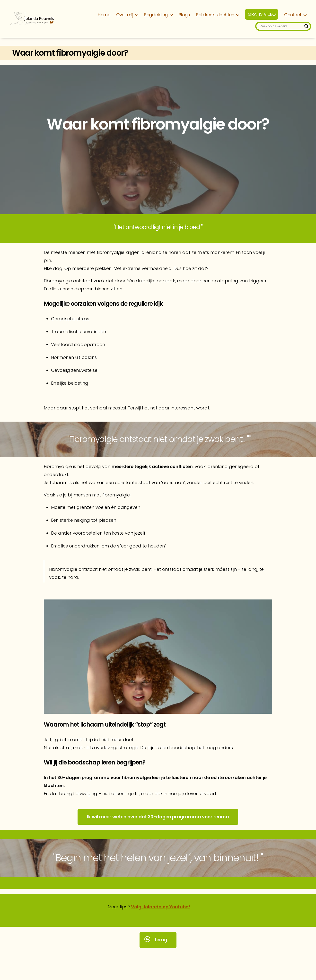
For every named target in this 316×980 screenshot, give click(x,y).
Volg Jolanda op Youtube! (161, 907)
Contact (293, 15)
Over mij (125, 15)
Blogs (184, 15)
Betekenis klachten (215, 15)
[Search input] (281, 26)
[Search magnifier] (307, 26)
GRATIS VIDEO (262, 14)
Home (104, 15)
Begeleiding (156, 15)
